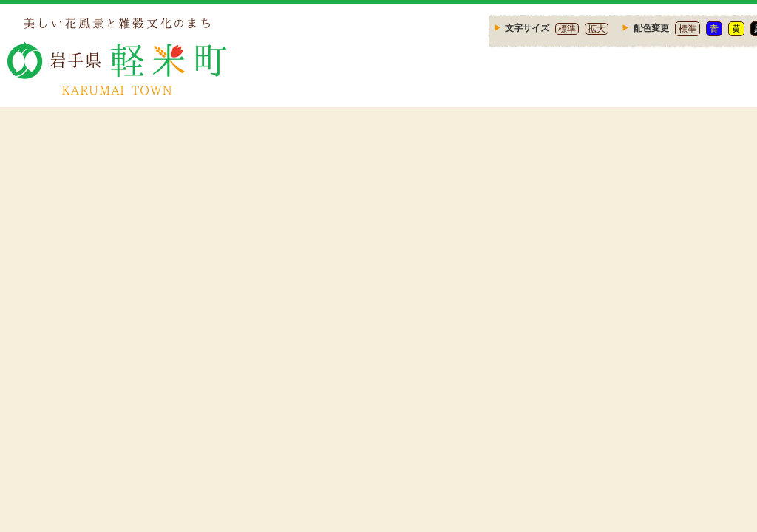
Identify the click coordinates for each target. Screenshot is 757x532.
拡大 (597, 29)
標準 (567, 29)
